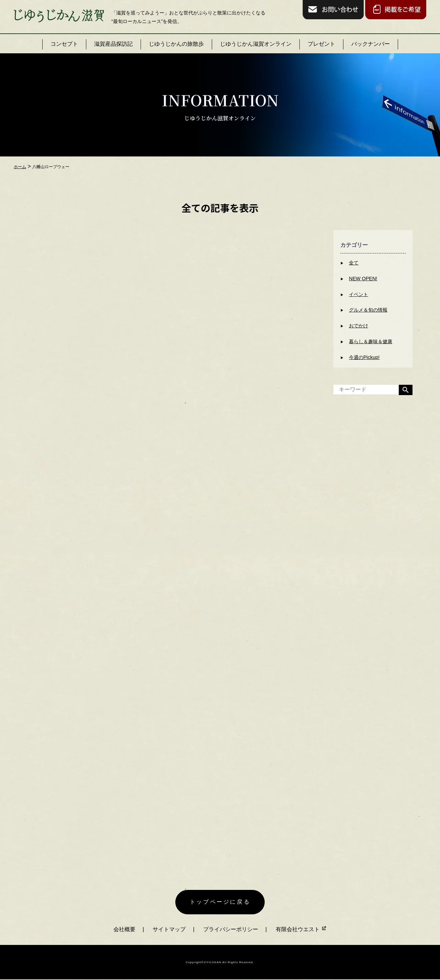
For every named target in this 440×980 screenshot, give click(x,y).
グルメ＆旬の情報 (368, 310)
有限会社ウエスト (301, 929)
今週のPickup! (364, 357)
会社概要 (124, 929)
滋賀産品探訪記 (113, 44)
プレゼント (321, 44)
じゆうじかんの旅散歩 (176, 44)
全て (354, 263)
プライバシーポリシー (231, 929)
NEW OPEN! (363, 279)
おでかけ (359, 326)
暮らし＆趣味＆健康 (371, 341)
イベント (359, 294)
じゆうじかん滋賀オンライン (256, 44)
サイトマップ (169, 929)
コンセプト (64, 44)
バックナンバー (371, 44)
